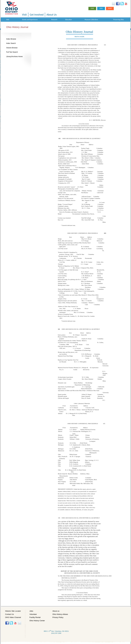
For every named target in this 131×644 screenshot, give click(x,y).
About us (56, 611)
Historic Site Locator (13, 611)
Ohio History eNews (60, 614)
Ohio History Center (37, 621)
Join (101, 8)
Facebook (118, 4)
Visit (24, 15)
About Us (52, 15)
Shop (110, 8)
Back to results (79, 37)
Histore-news (20, 623)
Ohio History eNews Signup (114, 4)
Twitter (122, 4)
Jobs (31, 611)
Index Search (11, 43)
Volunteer (33, 614)
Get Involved (37, 15)
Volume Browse (12, 48)
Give (92, 8)
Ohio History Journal (17, 27)
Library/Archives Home (14, 57)
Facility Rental (35, 617)
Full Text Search (12, 52)
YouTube (126, 4)
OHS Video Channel (13, 617)
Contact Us (9, 614)
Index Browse (11, 39)
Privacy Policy (58, 617)
